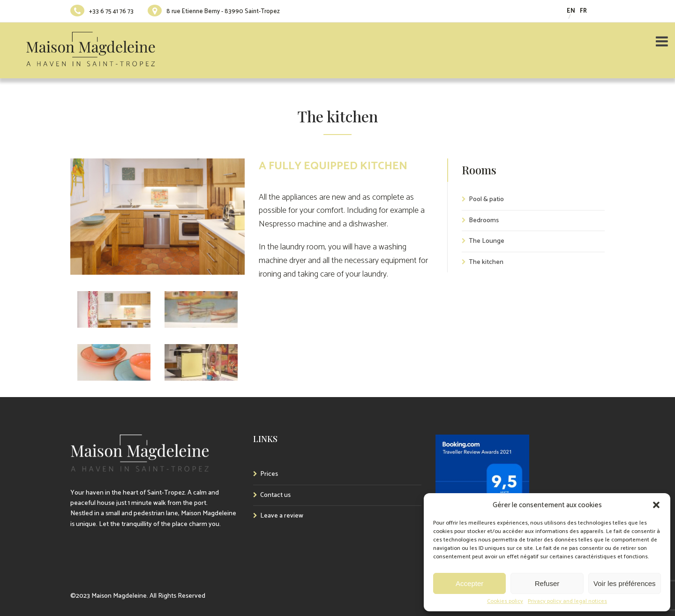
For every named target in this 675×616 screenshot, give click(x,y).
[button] (656, 505)
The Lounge (487, 241)
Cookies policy (505, 601)
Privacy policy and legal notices (567, 601)
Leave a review (282, 516)
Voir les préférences (625, 583)
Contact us (275, 495)
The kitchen (486, 262)
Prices (269, 474)
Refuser (547, 583)
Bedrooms (484, 221)
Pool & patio (486, 199)
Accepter (469, 583)
